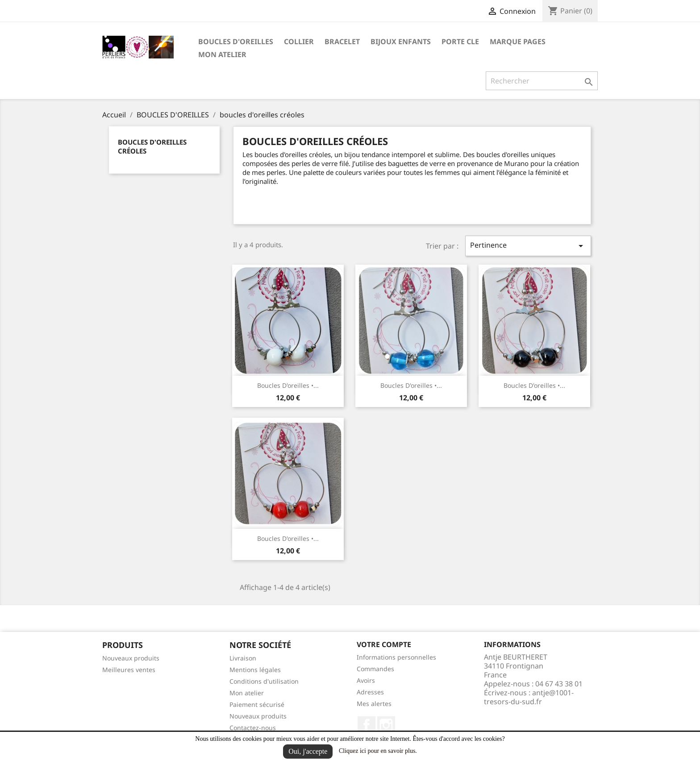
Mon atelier (222, 54)
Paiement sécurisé (257, 704)
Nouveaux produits (131, 658)
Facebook (367, 725)
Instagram (386, 725)
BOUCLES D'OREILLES (236, 42)
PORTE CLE (460, 42)
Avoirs (366, 680)
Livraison (243, 658)
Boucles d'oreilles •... (288, 385)
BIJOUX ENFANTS (401, 42)
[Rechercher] (542, 81)
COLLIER (299, 42)
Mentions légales (255, 670)
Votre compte (384, 644)
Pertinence (528, 246)
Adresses (370, 692)
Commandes (375, 669)
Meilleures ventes (129, 670)
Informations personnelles (396, 657)
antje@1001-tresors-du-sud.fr (529, 697)
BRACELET (342, 42)
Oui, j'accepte (308, 751)
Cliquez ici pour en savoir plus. (378, 751)
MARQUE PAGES (518, 42)
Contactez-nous (253, 728)
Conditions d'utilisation (264, 681)
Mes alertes (374, 704)
